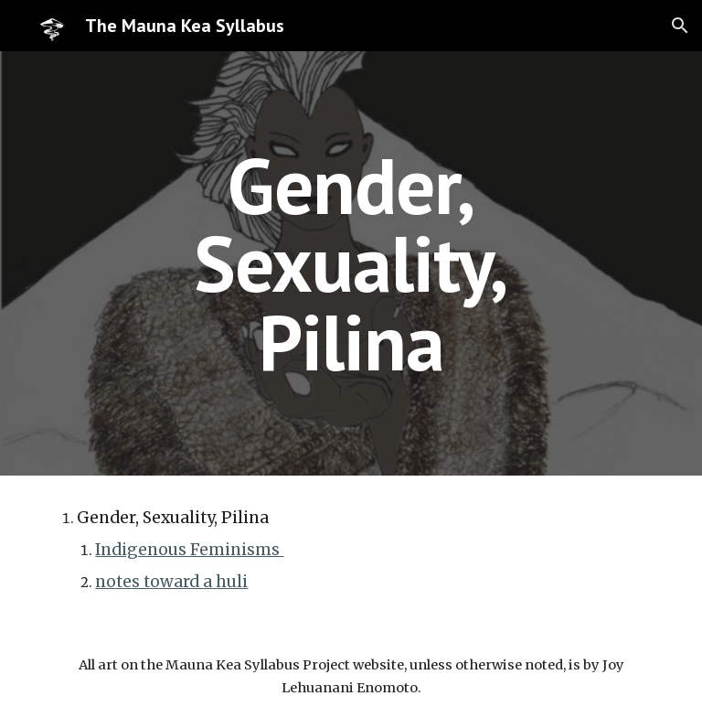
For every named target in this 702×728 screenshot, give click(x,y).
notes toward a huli (171, 582)
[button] (680, 26)
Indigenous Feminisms (189, 550)
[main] (351, 263)
